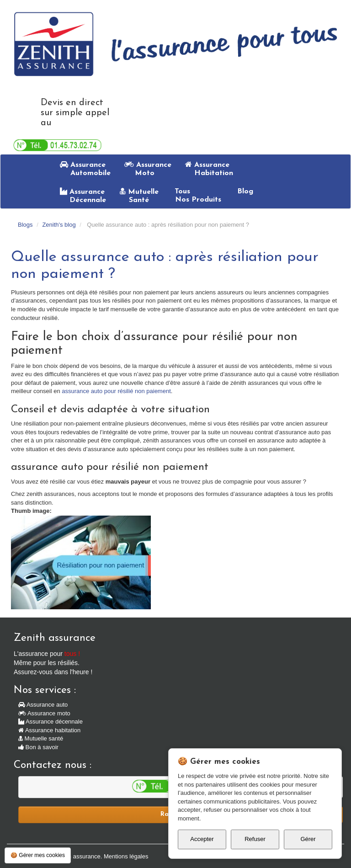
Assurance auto (43, 705)
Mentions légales (126, 856)
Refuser (255, 839)
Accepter (202, 839)
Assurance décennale (51, 722)
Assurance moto (44, 713)
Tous (197, 196)
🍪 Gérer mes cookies (38, 855)
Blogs (25, 225)
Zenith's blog (59, 225)
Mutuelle (139, 196)
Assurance (85, 169)
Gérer (308, 839)
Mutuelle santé (41, 738)
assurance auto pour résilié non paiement (116, 391)
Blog (244, 192)
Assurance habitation (49, 730)
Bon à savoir (38, 747)
